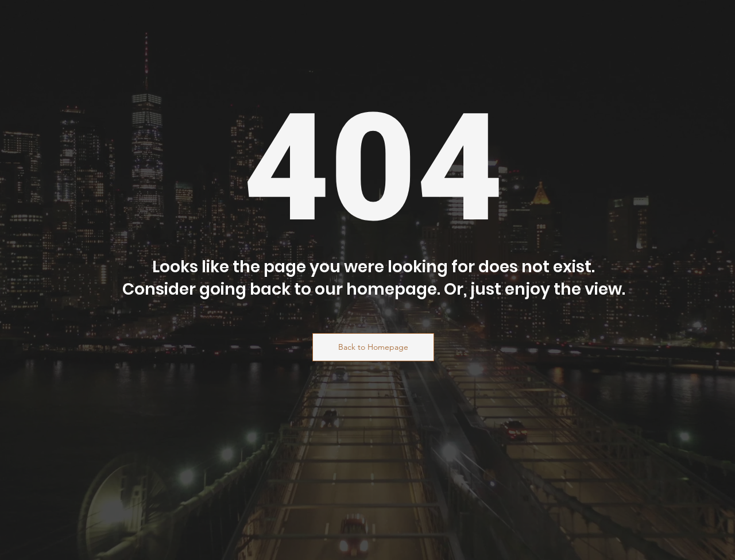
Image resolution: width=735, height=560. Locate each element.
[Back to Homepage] (373, 347)
